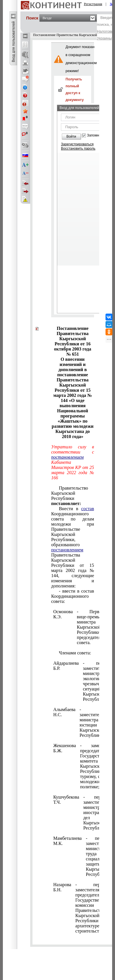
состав (88, 509)
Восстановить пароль (78, 149)
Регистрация (93, 4)
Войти (71, 136)
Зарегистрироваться (77, 144)
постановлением (67, 457)
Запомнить (96, 135)
